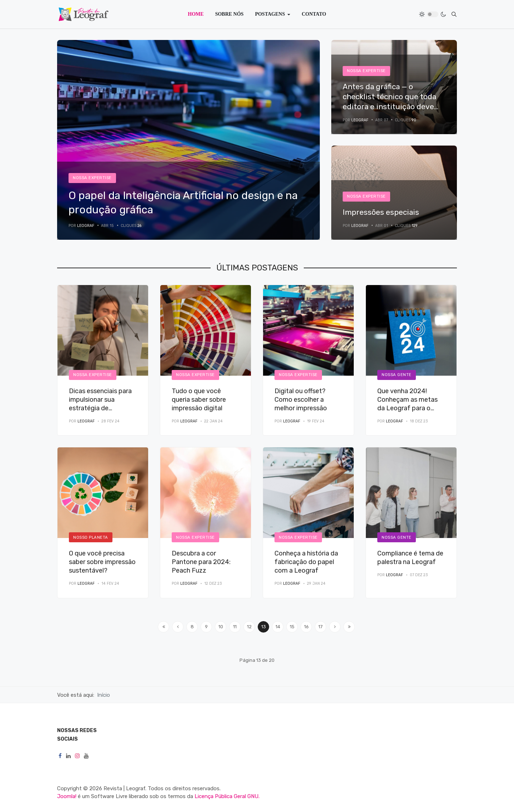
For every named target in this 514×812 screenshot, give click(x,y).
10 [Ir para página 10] (221, 627)
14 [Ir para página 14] (278, 627)
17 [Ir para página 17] (321, 627)
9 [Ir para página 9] (206, 627)
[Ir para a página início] (163, 627)
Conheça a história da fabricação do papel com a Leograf (306, 562)
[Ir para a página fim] (349, 627)
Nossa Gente (397, 375)
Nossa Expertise (92, 178)
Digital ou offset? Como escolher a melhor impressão (301, 400)
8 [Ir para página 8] (192, 627)
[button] (273, 14)
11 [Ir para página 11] (235, 627)
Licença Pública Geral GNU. (227, 796)
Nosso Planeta (91, 537)
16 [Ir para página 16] (306, 627)
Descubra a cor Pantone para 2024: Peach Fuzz (201, 562)
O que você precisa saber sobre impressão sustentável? (102, 562)
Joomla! (67, 796)
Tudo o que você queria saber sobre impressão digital (199, 400)
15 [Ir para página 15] (292, 627)
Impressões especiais (381, 212)
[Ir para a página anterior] (178, 627)
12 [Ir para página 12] (249, 627)
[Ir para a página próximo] (335, 627)
